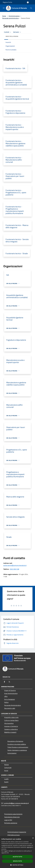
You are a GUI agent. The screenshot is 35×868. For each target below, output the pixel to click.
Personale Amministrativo (13, 705)
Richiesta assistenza (11, 823)
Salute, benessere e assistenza (17, 750)
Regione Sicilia (7, 2)
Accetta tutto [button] (17, 857)
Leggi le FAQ (8, 820)
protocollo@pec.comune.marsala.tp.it (17, 803)
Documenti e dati (10, 708)
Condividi (8, 32)
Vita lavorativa (9, 723)
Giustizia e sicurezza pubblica (17, 744)
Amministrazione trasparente (17, 832)
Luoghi (6, 779)
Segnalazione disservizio (12, 817)
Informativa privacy (14, 835)
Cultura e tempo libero (11, 720)
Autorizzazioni (12, 753)
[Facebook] (4, 682)
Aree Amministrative (11, 693)
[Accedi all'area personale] (28, 2)
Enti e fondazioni (10, 699)
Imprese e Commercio (11, 726)
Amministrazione (14, 16)
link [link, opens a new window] (8, 853)
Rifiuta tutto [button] (18, 861)
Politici (6, 702)
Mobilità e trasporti (10, 732)
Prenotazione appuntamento (13, 814)
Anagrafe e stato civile (11, 717)
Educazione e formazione (15, 741)
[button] (17, 865)
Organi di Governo (10, 690)
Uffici (6, 696)
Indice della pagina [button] (12, 36)
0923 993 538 (15, 569)
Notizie (7, 765)
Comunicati (8, 768)
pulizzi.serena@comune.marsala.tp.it (15, 565)
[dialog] (17, 852)
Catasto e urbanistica (11, 729)
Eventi (6, 782)
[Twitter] (9, 682)
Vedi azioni (17, 32)
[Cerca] (31, 8)
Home (4, 16)
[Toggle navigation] (4, 8)
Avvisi (6, 771)
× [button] (33, 838)
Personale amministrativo (10, 18)
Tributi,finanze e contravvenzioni (18, 747)
